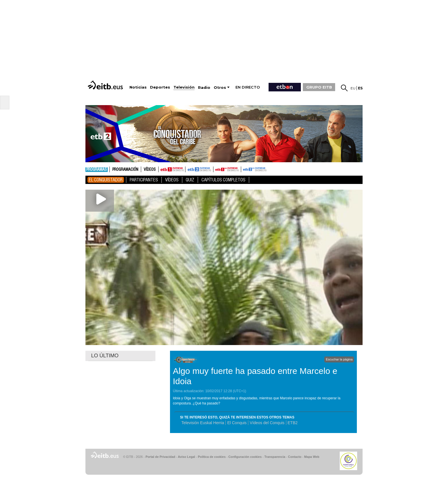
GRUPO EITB (319, 87)
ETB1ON (216, 169)
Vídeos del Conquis (267, 423)
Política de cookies (212, 457)
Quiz (190, 180)
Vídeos (150, 170)
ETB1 (172, 169)
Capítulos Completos (223, 180)
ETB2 (199, 169)
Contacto (295, 457)
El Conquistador (106, 180)
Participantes (144, 180)
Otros (220, 88)
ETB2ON (244, 169)
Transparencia (275, 457)
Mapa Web (312, 457)
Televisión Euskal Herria (203, 423)
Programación (125, 170)
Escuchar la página (339, 359)
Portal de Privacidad (160, 457)
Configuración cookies (245, 457)
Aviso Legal (187, 457)
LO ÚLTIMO (105, 356)
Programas (97, 170)
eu (353, 88)
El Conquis (237, 423)
